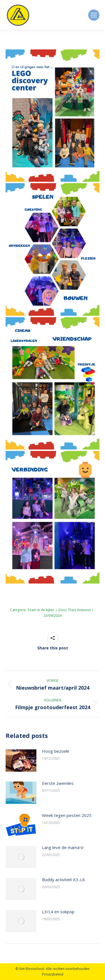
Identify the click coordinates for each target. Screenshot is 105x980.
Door (75, 610)
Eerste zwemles (58, 783)
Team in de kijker (41, 610)
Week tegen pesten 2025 (67, 815)
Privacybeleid (53, 974)
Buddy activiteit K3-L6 (63, 879)
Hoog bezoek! (56, 751)
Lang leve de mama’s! (63, 847)
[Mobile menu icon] (94, 15)
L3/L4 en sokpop (58, 912)
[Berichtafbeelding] (21, 761)
